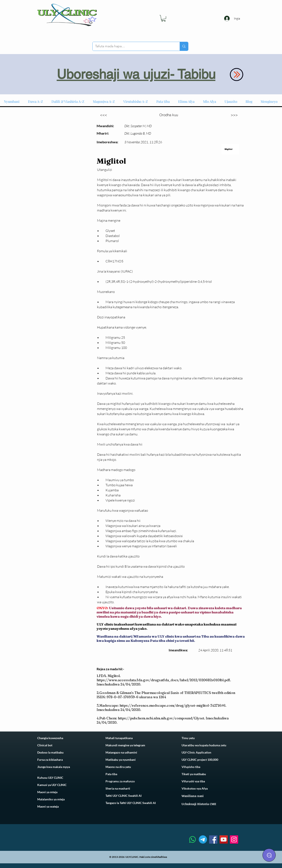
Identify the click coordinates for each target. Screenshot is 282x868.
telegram (139, 745)
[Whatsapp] (192, 839)
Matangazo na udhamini (121, 752)
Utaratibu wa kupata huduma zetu (204, 745)
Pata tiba (111, 774)
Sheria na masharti (118, 788)
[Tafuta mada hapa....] (133, 46)
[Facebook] (213, 839)
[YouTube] (224, 839)
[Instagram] (234, 839)
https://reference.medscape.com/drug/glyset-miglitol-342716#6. (173, 705)
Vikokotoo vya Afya (195, 788)
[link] (163, 18)
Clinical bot (45, 745)
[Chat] (269, 855)
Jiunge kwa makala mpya (54, 767)
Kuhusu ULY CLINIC (50, 778)
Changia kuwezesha (50, 738)
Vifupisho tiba (191, 767)
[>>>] (234, 115)
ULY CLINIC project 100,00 (199, 760)
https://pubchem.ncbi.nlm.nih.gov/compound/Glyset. (161, 718)
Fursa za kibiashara (50, 760)
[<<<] (104, 115)
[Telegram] (203, 839)
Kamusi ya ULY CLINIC (52, 785)
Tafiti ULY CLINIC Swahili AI (124, 796)
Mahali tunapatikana (119, 738)
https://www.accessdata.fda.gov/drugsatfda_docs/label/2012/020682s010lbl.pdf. (164, 680)
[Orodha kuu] (169, 115)
